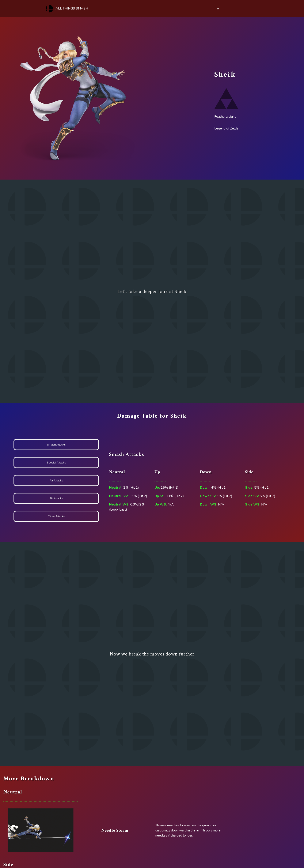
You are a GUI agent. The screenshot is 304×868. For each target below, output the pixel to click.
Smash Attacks (56, 445)
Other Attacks (56, 516)
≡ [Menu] (218, 9)
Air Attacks (56, 480)
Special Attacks (56, 463)
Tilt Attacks (56, 498)
